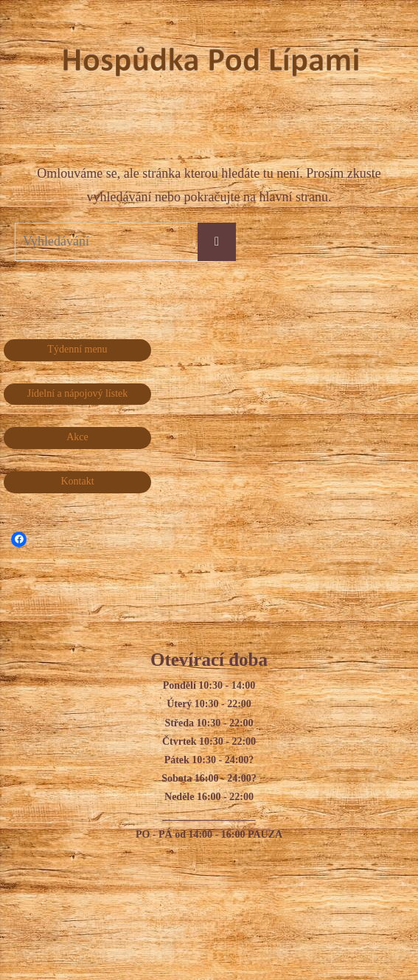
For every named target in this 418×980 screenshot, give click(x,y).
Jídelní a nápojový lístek (77, 393)
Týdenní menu (77, 349)
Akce (77, 437)
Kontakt (77, 481)
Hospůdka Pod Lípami (360, 64)
